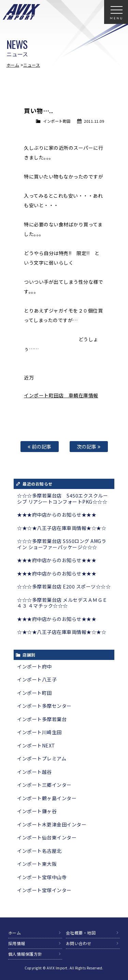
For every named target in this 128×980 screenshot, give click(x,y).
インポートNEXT (36, 745)
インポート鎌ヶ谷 (37, 811)
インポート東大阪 (37, 864)
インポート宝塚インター (44, 890)
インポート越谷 (34, 772)
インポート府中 (34, 666)
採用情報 (17, 943)
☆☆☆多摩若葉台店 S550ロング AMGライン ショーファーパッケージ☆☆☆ (62, 544)
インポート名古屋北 (39, 851)
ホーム (13, 65)
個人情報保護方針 (25, 954)
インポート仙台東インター (47, 837)
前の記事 (40, 446)
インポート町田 (57, 121)
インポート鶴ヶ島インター (47, 798)
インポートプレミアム (42, 758)
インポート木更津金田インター (52, 824)
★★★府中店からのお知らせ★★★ (57, 515)
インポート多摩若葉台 (42, 719)
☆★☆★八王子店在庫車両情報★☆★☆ (62, 528)
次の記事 (89, 446)
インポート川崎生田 (39, 732)
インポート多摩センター (44, 706)
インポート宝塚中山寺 (42, 877)
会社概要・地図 (81, 933)
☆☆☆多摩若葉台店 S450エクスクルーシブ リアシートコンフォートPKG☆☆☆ (62, 499)
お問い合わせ (79, 943)
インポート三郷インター (44, 785)
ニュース (32, 65)
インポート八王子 (37, 679)
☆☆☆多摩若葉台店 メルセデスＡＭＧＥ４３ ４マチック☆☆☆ (62, 603)
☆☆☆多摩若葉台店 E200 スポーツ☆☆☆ (64, 586)
